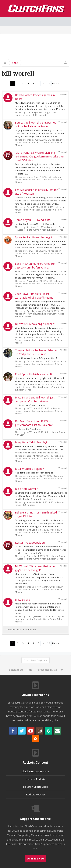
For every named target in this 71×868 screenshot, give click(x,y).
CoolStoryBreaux (35, 112)
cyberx (30, 140)
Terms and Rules (47, 670)
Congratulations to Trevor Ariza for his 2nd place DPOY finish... (36, 352)
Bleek (29, 227)
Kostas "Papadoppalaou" (30, 543)
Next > (56, 83)
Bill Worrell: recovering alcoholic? (35, 324)
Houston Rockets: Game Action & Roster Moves (39, 144)
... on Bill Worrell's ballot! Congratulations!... (37, 358)
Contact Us (16, 670)
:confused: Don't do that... (28, 429)
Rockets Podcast (36, 794)
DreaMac (31, 587)
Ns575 (29, 408)
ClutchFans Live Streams (35, 771)
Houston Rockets (35, 779)
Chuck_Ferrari (34, 616)
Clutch (30, 177)
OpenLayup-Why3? (36, 311)
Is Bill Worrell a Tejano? (29, 469)
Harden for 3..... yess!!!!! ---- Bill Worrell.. (35, 224)
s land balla (32, 476)
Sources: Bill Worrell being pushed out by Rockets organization (36, 124)
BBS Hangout (40, 115)
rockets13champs (35, 384)
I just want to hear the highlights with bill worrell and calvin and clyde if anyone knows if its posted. (40, 380)
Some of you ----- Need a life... (34, 220)
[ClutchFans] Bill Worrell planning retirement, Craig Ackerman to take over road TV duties (40, 156)
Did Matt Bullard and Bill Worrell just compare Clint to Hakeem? (35, 423)
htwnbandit (32, 502)
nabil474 (31, 456)
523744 (30, 337)
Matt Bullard (23, 600)
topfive (30, 251)
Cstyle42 (31, 207)
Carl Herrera (33, 361)
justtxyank (32, 530)
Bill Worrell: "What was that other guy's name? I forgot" (35, 568)
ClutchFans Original (34, 660)
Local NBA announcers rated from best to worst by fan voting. (36, 266)
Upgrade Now (36, 859)
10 (48, 83)
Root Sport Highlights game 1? (34, 374)
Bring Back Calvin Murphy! (31, 442)
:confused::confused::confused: (31, 405)
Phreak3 (31, 281)
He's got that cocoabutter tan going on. (35, 473)
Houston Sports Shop (36, 787)
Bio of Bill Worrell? (26, 489)
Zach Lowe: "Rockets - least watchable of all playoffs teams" (35, 296)
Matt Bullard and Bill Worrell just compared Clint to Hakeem (35, 399)
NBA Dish (20, 435)
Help (30, 670)
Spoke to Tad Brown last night (34, 237)
